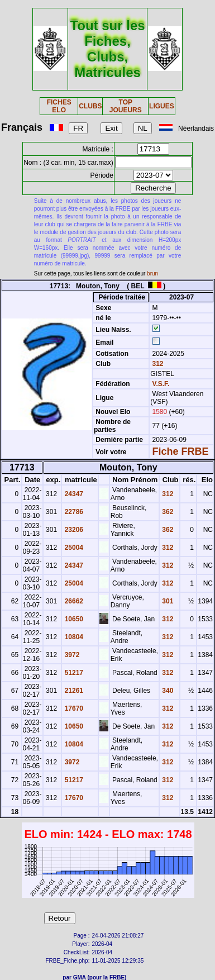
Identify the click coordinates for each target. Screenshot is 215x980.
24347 (73, 494)
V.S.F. (161, 384)
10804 (73, 637)
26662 (73, 601)
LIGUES (162, 106)
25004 (73, 548)
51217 (73, 673)
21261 (73, 691)
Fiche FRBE (180, 451)
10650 (73, 619)
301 (167, 601)
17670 (73, 708)
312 (157, 364)
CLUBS (90, 106)
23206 (73, 530)
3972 (71, 655)
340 (167, 691)
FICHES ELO (59, 106)
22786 (73, 512)
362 (167, 512)
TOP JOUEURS (126, 106)
